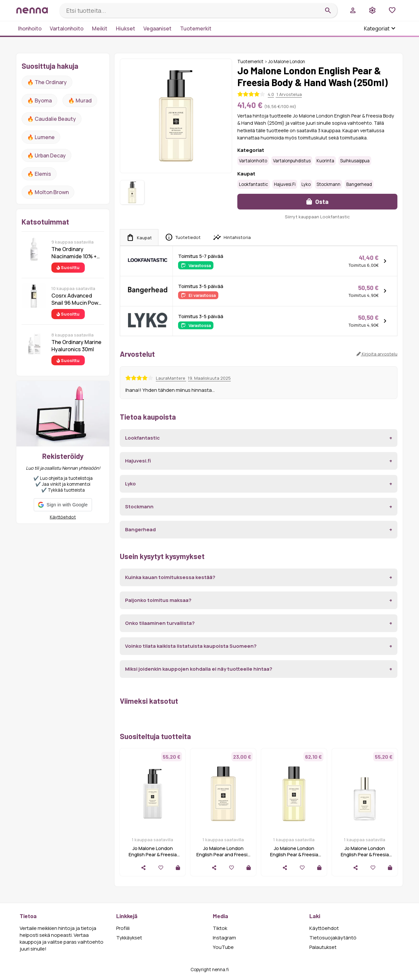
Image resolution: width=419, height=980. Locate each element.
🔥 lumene (41, 137)
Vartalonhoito (67, 28)
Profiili (123, 928)
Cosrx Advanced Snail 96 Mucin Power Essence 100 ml (77, 299)
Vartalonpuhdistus (292, 161)
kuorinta (325, 161)
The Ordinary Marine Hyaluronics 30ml (76, 346)
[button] (63, 505)
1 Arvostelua (289, 94)
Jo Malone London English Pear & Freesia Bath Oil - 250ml (294, 854)
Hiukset (126, 28)
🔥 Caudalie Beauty (52, 119)
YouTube (223, 947)
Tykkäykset (129, 938)
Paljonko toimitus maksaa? (158, 600)
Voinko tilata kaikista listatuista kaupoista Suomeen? (191, 646)
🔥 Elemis (39, 174)
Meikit (100, 28)
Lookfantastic (254, 184)
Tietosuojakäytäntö (333, 938)
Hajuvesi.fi (285, 184)
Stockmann (328, 184)
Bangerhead (359, 184)
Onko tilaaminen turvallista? (160, 623)
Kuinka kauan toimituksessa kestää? (170, 577)
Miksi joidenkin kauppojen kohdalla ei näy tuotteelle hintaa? (199, 669)
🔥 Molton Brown (48, 192)
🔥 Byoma (39, 100)
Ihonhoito (30, 28)
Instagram (224, 938)
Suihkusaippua (355, 161)
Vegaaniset (157, 28)
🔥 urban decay (46, 155)
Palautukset (323, 947)
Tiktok (220, 928)
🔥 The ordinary (47, 82)
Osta (318, 201)
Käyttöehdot (63, 517)
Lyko (306, 184)
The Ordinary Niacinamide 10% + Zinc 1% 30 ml (74, 253)
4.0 (271, 94)
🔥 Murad (80, 100)
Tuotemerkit (196, 28)
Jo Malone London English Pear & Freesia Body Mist (365, 854)
